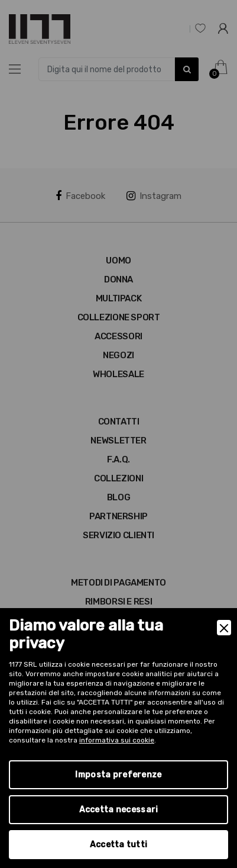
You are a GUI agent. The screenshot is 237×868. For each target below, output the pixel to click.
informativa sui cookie (117, 740)
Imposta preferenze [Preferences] (118, 775)
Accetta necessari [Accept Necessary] (119, 810)
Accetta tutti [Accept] (119, 845)
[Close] (224, 628)
